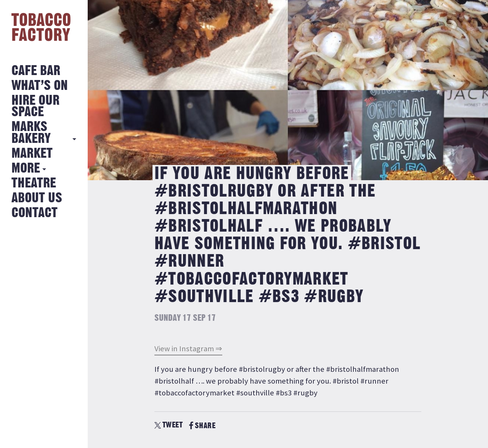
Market (32, 154)
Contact (35, 213)
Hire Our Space (35, 106)
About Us (37, 198)
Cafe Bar (36, 71)
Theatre (34, 183)
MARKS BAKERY (31, 133)
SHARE (202, 426)
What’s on (40, 86)
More (26, 169)
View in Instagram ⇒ (188, 349)
